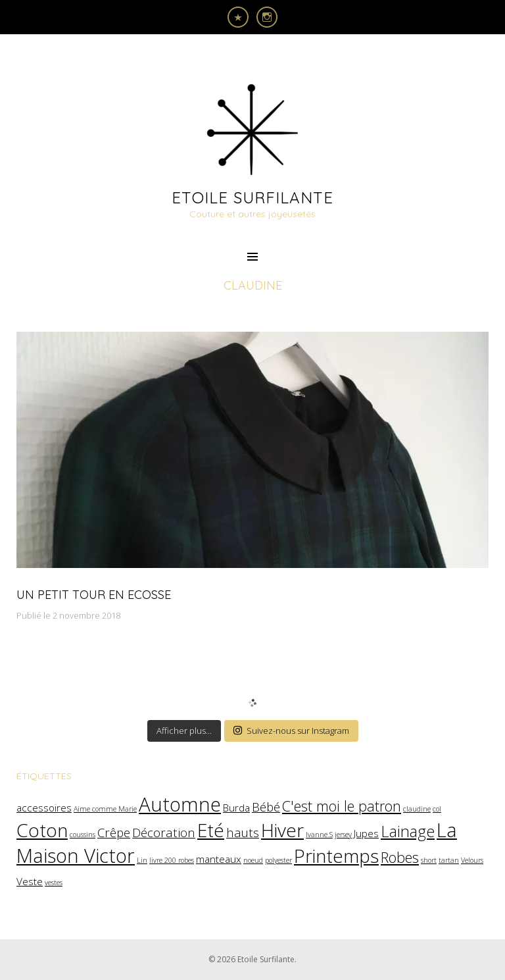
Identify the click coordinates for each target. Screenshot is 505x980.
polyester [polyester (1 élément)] (278, 860)
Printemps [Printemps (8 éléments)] (336, 856)
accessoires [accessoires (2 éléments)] (44, 808)
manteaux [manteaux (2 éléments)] (219, 859)
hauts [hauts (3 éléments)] (243, 832)
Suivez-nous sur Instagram (291, 731)
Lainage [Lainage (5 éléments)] (408, 831)
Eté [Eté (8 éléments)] (211, 830)
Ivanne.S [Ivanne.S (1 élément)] (319, 835)
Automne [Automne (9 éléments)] (180, 804)
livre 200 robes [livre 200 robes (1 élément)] (172, 860)
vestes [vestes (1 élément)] (54, 883)
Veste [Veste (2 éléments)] (30, 881)
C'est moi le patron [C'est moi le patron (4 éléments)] (342, 806)
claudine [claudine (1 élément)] (417, 809)
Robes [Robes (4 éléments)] (400, 857)
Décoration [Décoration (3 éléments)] (164, 832)
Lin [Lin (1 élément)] (142, 860)
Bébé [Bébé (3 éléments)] (266, 807)
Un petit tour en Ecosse (94, 595)
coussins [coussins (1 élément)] (83, 835)
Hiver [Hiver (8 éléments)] (282, 830)
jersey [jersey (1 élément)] (343, 835)
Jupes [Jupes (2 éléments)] (366, 833)
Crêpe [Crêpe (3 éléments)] (114, 832)
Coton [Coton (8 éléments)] (42, 830)
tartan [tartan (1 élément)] (449, 860)
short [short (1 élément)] (429, 860)
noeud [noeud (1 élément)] (253, 860)
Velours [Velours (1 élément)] (472, 860)
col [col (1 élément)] (437, 809)
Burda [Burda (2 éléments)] (236, 808)
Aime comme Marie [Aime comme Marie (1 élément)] (105, 809)
